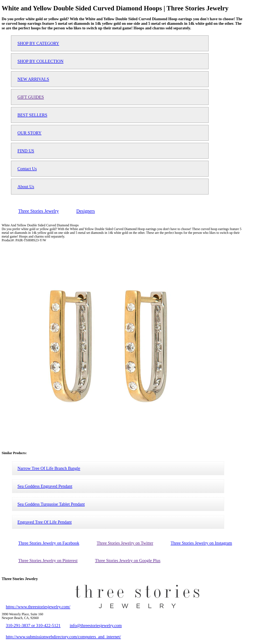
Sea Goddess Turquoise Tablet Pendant (51, 504)
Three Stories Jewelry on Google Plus (128, 560)
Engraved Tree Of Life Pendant (45, 522)
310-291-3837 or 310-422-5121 (33, 625)
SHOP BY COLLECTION (40, 61)
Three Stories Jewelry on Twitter (125, 543)
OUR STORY (30, 133)
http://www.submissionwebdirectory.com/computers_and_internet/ (63, 637)
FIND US (26, 151)
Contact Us (27, 169)
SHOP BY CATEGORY (38, 43)
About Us (26, 186)
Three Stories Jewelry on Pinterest (48, 560)
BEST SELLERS (32, 115)
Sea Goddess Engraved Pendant (45, 486)
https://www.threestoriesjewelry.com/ (38, 607)
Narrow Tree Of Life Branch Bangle (49, 468)
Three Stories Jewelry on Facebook (49, 543)
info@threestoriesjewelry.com (96, 625)
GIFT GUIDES (31, 97)
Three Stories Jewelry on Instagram (201, 543)
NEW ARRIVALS (33, 79)
